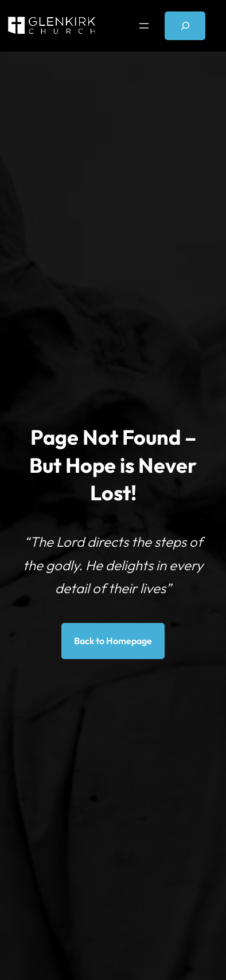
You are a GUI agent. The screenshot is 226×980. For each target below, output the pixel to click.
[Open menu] (144, 26)
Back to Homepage (113, 641)
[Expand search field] (185, 26)
